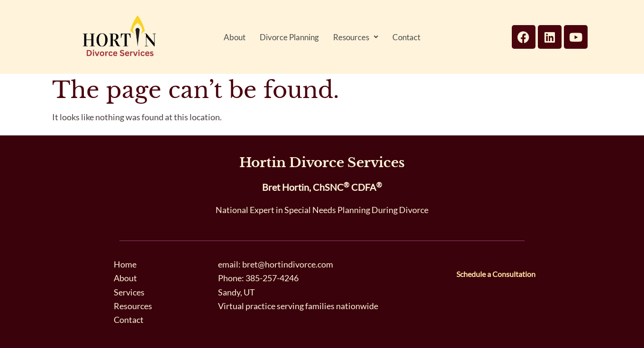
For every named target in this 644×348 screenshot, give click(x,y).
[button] (356, 37)
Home (125, 264)
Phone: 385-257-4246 (258, 278)
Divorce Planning (289, 37)
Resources (356, 37)
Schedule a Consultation (496, 274)
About (235, 37)
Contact (406, 37)
